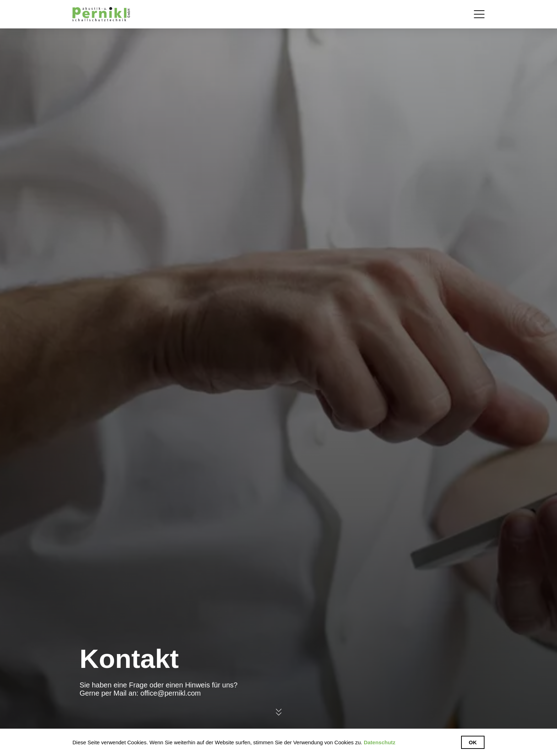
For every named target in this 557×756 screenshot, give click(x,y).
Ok (473, 742)
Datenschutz (380, 742)
